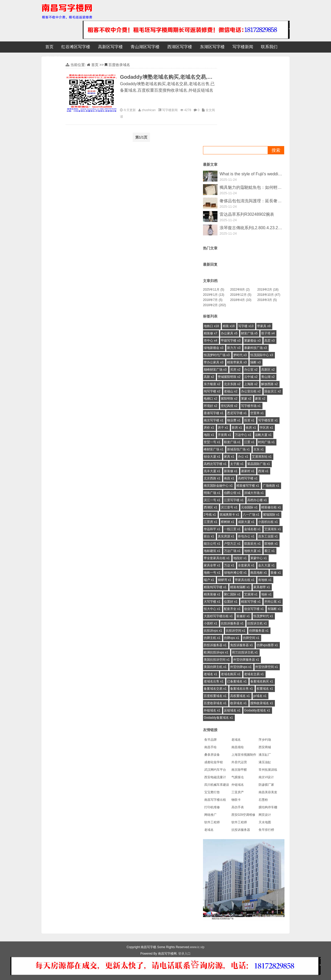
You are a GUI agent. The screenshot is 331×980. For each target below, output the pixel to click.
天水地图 (265, 822)
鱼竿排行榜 (266, 830)
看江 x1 (269, 551)
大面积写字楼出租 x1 (218, 616)
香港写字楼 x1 (214, 413)
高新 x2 (209, 377)
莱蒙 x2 (246, 399)
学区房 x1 (266, 428)
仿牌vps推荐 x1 (267, 645)
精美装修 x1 (212, 594)
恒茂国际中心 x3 (262, 355)
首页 (49, 47)
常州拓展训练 (268, 770)
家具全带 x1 (212, 565)
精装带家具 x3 (237, 362)
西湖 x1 (263, 471)
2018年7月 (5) (213, 300)
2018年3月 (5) (267, 300)
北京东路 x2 (232, 384)
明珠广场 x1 (212, 493)
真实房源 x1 (226, 536)
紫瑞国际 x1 (271, 515)
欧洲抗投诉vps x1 (216, 652)
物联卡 (236, 800)
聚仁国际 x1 (232, 594)
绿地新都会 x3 (214, 348)
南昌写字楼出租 (215, 800)
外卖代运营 (239, 762)
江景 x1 (249, 442)
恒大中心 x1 (212, 609)
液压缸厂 (265, 755)
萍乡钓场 (265, 740)
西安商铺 (265, 747)
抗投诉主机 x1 (257, 623)
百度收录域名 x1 (215, 703)
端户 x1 (209, 580)
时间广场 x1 (266, 442)
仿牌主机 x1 (212, 638)
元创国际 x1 (249, 507)
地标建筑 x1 (212, 551)
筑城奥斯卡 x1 (229, 515)
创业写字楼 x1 (254, 609)
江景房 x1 (210, 522)
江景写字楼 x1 (234, 500)
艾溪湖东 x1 (273, 529)
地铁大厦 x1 (252, 551)
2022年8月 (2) (240, 290)
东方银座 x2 (212, 384)
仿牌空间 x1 (251, 638)
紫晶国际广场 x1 (259, 464)
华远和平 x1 (212, 529)
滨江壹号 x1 (229, 507)
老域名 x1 (210, 674)
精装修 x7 (210, 333)
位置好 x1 (231, 602)
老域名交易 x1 (254, 674)
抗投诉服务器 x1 (232, 623)
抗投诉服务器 (241, 830)
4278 (188, 110)
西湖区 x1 (210, 507)
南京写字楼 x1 (214, 420)
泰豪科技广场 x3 (255, 348)
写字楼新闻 (243, 47)
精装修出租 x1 (271, 507)
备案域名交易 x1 (215, 689)
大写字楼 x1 (212, 602)
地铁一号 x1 (212, 573)
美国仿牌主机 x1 (215, 667)
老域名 (236, 740)
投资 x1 (249, 420)
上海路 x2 (251, 384)
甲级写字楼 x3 (231, 341)
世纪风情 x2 (229, 406)
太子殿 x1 (237, 464)
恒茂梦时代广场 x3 (217, 355)
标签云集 (54, 58)
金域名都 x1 (252, 529)
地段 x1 (209, 435)
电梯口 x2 (210, 399)
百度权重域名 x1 (215, 696)
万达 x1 (229, 565)
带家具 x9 (264, 326)
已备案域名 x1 (237, 681)
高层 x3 (269, 341)
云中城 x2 (251, 377)
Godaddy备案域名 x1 (218, 718)
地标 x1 (266, 594)
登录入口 (184, 954)
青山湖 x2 (268, 377)
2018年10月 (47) (269, 295)
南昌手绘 (210, 747)
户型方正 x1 (232, 544)
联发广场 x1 (232, 442)
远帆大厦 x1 (263, 435)
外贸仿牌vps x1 (241, 667)
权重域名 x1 (265, 689)
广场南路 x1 (271, 486)
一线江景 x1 (232, 529)
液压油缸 (265, 762)
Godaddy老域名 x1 (257, 710)
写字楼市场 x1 (251, 406)
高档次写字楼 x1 (215, 464)
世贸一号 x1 (212, 442)
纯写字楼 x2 (212, 391)
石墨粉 (263, 800)
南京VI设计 (266, 777)
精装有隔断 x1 (240, 587)
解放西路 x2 (269, 384)
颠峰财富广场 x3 (215, 370)
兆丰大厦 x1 (212, 471)
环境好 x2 (210, 406)
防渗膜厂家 (266, 785)
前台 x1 (209, 536)
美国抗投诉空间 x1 (217, 660)
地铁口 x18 (211, 326)
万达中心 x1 (243, 435)
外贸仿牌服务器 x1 (246, 660)
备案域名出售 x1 (242, 689)
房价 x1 (209, 428)
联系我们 (269, 47)
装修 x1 (276, 573)
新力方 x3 (234, 348)
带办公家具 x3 (214, 362)
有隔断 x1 (274, 609)
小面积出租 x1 (268, 522)
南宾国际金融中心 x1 (218, 486)
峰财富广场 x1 (214, 449)
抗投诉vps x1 (213, 631)
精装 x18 (229, 326)
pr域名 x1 (260, 696)
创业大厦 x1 (212, 457)
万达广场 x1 (232, 551)
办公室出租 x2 (251, 391)
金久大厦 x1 (266, 565)
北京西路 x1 (212, 478)
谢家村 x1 (248, 471)
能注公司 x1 (212, 544)
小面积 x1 (210, 623)
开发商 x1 (224, 435)
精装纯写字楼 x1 (215, 587)
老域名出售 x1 (214, 681)
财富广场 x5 (249, 333)
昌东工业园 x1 (268, 536)
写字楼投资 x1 (268, 420)
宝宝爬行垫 (212, 792)
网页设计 (265, 815)
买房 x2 (235, 370)
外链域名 (238, 785)
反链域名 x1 (232, 710)
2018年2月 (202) (215, 305)
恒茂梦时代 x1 (263, 616)
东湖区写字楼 (212, 47)
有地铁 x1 (265, 580)
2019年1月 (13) (214, 295)
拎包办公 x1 (246, 536)
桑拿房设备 (212, 755)
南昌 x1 (229, 478)
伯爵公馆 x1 (232, 493)
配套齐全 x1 (232, 609)
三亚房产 (238, 792)
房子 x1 (223, 428)
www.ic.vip (197, 947)
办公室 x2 (251, 370)
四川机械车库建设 (217, 785)
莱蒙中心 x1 (259, 558)
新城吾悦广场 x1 (238, 449)
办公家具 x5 (229, 333)
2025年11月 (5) (214, 290)
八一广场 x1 (251, 515)
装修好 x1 (243, 616)
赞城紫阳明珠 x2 (229, 377)
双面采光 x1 (252, 544)
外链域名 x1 (212, 710)
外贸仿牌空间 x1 (267, 667)
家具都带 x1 (262, 587)
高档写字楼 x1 (248, 478)
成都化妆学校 (214, 762)
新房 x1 (237, 428)
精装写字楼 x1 (251, 602)
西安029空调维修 (243, 815)
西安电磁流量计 (215, 777)
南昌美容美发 (268, 792)
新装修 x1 (231, 471)
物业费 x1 (234, 420)
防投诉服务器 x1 (215, 645)
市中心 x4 (210, 341)
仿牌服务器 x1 (259, 631)
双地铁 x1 (271, 544)
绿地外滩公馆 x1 (235, 573)
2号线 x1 (210, 515)
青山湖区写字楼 (145, 47)
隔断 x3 (255, 362)
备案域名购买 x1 (262, 681)
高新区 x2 (268, 370)
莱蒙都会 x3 (252, 341)
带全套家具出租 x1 (217, 558)
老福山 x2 (231, 391)
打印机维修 (212, 807)
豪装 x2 (260, 399)
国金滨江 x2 (273, 391)
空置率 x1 (257, 413)
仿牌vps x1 (232, 638)
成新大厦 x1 (246, 522)
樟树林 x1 (228, 522)
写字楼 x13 (246, 326)
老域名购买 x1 (231, 674)
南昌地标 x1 (259, 573)
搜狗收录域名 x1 (262, 703)
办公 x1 (243, 457)
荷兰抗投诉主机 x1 (245, 652)
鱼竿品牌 (210, 740)
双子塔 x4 (268, 333)
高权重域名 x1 (240, 696)
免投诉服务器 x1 (242, 645)
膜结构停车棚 (268, 807)
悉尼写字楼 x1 (237, 413)
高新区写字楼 (110, 47)
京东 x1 (259, 449)
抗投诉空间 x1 (236, 631)
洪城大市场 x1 (254, 493)
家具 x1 (229, 457)
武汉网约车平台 (215, 770)
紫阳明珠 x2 (229, 399)
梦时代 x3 (240, 355)
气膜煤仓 (238, 777)
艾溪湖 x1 (251, 594)
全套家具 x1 (246, 565)
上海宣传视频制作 (244, 755)
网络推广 (210, 815)
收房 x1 (251, 428)
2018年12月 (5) (241, 295)
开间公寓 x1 (273, 602)
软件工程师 (212, 822)
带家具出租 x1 (245, 580)
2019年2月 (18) (268, 290)
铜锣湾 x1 (224, 580)
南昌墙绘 (238, 747)
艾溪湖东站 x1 (262, 457)
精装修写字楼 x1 (248, 486)
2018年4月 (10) (241, 300)
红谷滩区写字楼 (76, 47)
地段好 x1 (240, 558)
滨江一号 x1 (212, 500)
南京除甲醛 (239, 770)
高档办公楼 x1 (257, 500)
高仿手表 (238, 807)
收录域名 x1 (238, 703)
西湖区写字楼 (180, 47)
